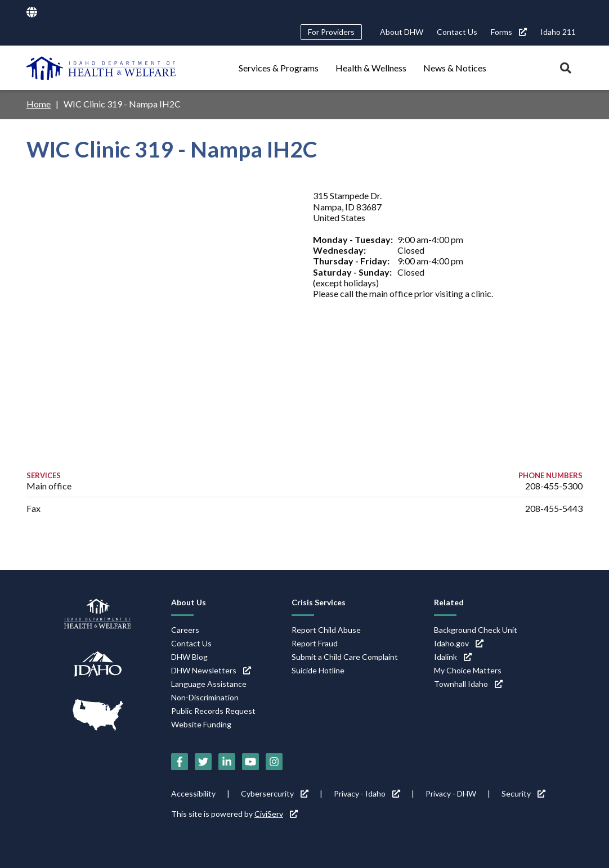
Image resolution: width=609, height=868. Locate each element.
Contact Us (457, 32)
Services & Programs (279, 68)
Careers (185, 630)
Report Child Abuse (326, 630)
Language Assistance (209, 684)
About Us (189, 602)
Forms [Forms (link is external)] (509, 32)
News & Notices (455, 68)
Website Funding (201, 724)
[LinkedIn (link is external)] (227, 762)
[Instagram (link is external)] (274, 762)
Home (39, 104)
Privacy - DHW (451, 793)
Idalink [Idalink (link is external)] (453, 657)
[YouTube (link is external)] (250, 762)
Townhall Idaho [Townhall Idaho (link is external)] (468, 684)
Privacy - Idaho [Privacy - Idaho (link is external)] (367, 793)
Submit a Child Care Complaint (345, 657)
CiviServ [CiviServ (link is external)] (276, 814)
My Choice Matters (468, 670)
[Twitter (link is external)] (203, 762)
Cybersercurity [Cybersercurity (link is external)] (275, 793)
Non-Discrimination (205, 697)
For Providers (331, 32)
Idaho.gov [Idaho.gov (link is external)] (459, 643)
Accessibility (193, 793)
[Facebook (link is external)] (180, 762)
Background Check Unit (476, 630)
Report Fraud (315, 643)
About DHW (402, 32)
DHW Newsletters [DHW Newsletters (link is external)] (211, 670)
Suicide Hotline (318, 670)
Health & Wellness (371, 68)
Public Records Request (213, 711)
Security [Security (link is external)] (523, 793)
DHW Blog (189, 657)
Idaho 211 (558, 32)
